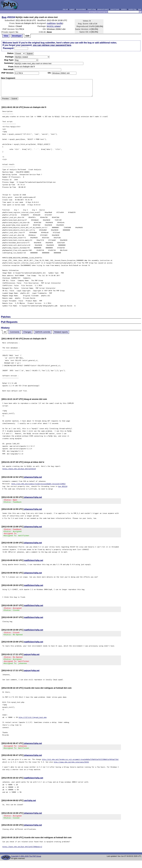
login (140, 9)
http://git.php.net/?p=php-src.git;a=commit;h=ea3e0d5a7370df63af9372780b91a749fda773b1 (80, 766)
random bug (132, 9)
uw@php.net (30, 807)
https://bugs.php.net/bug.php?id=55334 (19, 469)
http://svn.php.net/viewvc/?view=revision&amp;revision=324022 (38, 484)
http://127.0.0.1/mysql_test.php (33, 723)
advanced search (103, 9)
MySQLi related (54, 26)
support (72, 9)
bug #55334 (63, 486)
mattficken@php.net (34, 563)
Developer (17, 36)
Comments (15, 332)
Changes (27, 332)
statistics (124, 9)
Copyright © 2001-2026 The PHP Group (26, 864)
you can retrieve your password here (52, 45)
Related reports (61, 332)
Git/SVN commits (43, 332)
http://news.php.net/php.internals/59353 (71, 769)
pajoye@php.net (32, 659)
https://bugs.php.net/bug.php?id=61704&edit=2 (22, 854)
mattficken (51, 23)
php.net (65, 9)
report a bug (92, 9)
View (6, 36)
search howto (115, 9)
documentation (81, 9)
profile (60, 23)
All (5, 332)
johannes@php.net (33, 477)
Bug (4, 17)
